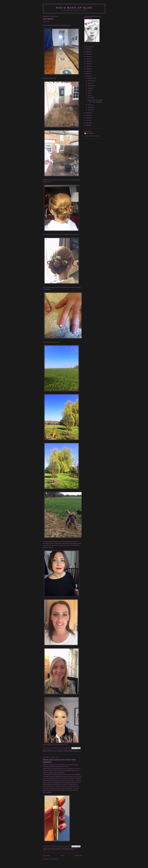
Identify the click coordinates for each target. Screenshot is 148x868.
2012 (88, 118)
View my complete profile (93, 136)
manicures (46, 751)
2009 (88, 125)
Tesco (53, 850)
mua (51, 751)
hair (54, 750)
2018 (88, 69)
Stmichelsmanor (69, 751)
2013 (88, 115)
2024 (88, 54)
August (90, 88)
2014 (88, 113)
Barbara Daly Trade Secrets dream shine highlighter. (59, 761)
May (89, 93)
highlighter (74, 848)
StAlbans (60, 751)
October (90, 83)
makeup (65, 750)
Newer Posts (46, 856)
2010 (88, 123)
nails (55, 751)
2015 (88, 76)
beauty (59, 848)
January (90, 110)
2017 (88, 71)
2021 (88, 61)
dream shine (66, 848)
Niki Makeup (90, 133)
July (89, 91)
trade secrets (69, 850)
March (90, 105)
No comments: (67, 748)
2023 (88, 56)
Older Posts (78, 856)
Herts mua (59, 750)
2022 (88, 59)
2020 (88, 64)
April (89, 95)
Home (63, 856)
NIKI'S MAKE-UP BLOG (74, 8)
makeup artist (73, 750)
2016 (88, 74)
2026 (88, 49)
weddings (78, 751)
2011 (88, 120)
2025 (88, 52)
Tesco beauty (60, 850)
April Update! (48, 19)
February (90, 107)
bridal (50, 750)
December (91, 78)
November (91, 81)
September (91, 86)
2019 (88, 66)
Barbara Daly (52, 848)
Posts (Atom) (54, 859)
